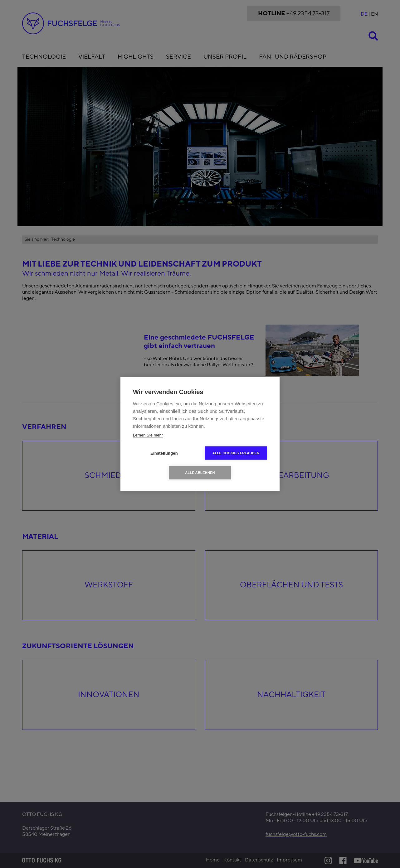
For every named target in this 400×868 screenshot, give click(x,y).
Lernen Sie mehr (148, 435)
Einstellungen (164, 453)
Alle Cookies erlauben (236, 453)
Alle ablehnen (200, 473)
